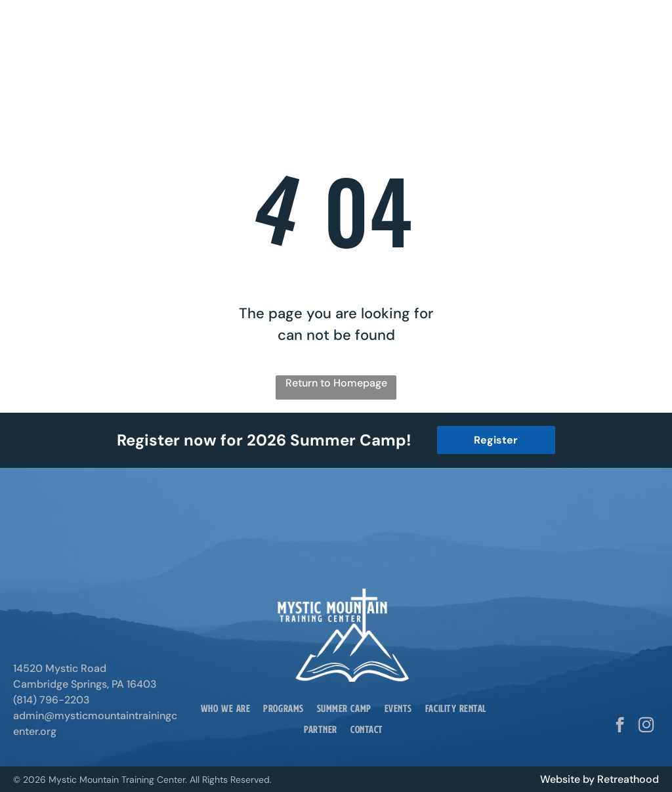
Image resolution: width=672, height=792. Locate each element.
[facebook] (620, 726)
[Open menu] (638, 33)
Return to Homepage (336, 383)
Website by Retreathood (599, 779)
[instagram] (646, 726)
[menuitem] (225, 708)
